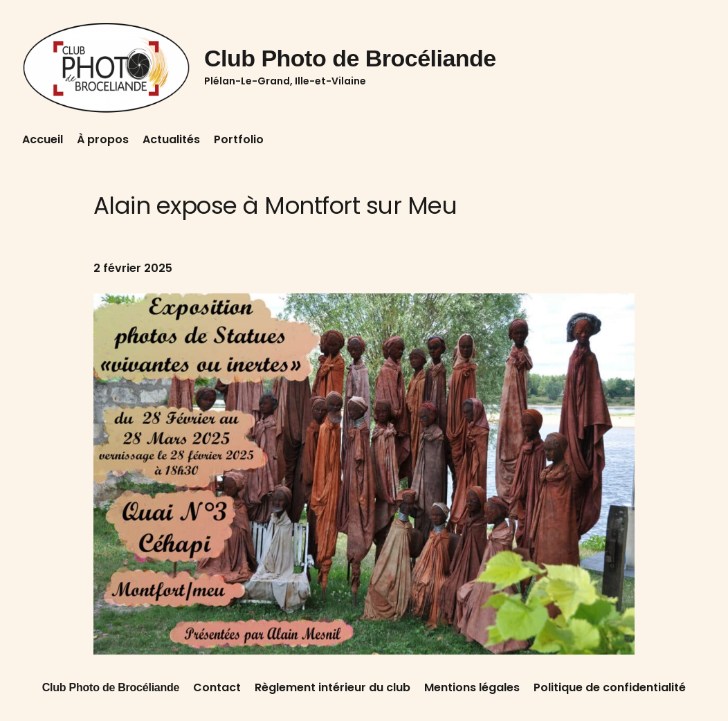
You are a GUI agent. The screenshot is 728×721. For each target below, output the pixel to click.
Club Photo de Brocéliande (350, 58)
